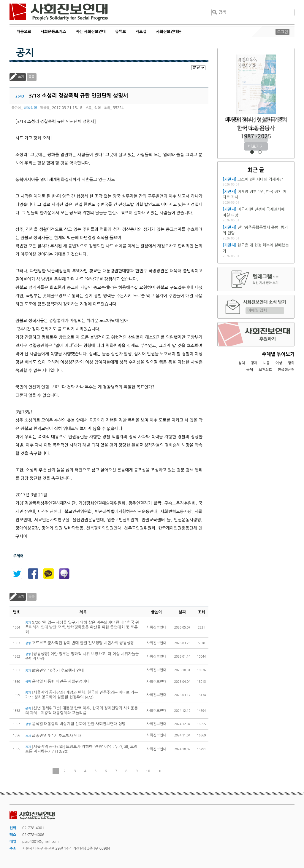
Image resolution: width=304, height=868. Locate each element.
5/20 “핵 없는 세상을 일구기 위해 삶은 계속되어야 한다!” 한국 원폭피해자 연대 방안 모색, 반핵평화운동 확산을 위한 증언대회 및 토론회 (82, 627)
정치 (242, 363)
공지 (25, 53)
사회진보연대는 (169, 32)
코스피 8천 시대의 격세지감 (260, 179)
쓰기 (21, 77)
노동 (266, 363)
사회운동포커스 (53, 32)
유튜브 (121, 32)
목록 (32, 77)
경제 (254, 363)
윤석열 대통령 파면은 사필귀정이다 (57, 681)
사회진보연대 (59, 12)
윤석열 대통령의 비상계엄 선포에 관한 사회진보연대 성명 (76, 724)
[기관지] (229, 179)
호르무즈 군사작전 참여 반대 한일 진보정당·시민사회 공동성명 (80, 643)
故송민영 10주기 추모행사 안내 (54, 670)
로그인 (282, 32)
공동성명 (30, 108)
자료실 (141, 32)
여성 (279, 363)
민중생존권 (286, 370)
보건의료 (265, 370)
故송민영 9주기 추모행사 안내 (53, 736)
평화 (291, 363)
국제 (250, 370)
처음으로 (24, 32)
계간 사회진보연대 (90, 32)
